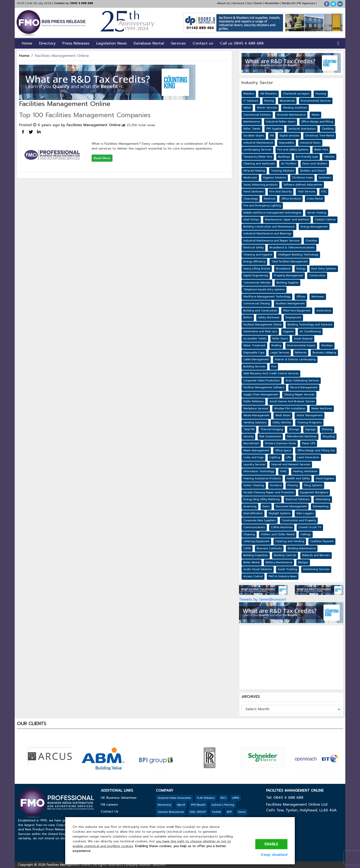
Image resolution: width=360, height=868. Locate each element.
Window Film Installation (290, 409)
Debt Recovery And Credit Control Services (271, 373)
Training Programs (309, 423)
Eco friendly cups (307, 157)
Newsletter (272, 3)
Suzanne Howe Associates (174, 798)
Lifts (289, 457)
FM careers (109, 805)
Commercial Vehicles (257, 283)
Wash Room (283, 415)
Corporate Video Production (262, 381)
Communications (254, 527)
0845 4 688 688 (81, 3)
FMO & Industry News (283, 576)
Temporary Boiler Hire (258, 157)
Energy (301, 269)
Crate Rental (315, 199)
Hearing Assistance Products (262, 478)
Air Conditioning (310, 331)
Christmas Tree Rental (320, 136)
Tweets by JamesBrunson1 (263, 599)
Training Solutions (283, 171)
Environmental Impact (301, 345)
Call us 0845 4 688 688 (242, 43)
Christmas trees (302, 178)
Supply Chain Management (261, 395)
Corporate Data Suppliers (260, 520)
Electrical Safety (253, 248)
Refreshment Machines (302, 437)
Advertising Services (316, 569)
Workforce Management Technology (267, 297)
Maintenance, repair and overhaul (287, 220)
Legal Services (280, 353)
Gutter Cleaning (254, 485)
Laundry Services (254, 465)
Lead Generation (308, 457)
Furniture (276, 485)
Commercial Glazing (257, 304)
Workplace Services (256, 409)
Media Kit (288, 3)
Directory (47, 43)
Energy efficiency (254, 262)
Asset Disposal (303, 339)
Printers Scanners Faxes (280, 443)
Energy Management (314, 227)
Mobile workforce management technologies (272, 213)
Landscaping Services (257, 150)
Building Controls (285, 555)
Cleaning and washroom (259, 164)
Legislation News (111, 43)
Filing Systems (313, 485)
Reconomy (164, 805)
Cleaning (249, 534)
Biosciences (287, 101)
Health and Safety (298, 478)
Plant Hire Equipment (297, 311)
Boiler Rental (252, 562)
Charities (311, 241)
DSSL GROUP (198, 812)
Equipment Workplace (314, 492)
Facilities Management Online (94, 125)
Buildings (284, 157)
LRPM (236, 798)
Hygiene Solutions (275, 178)
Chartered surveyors (296, 94)
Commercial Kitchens (257, 115)
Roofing (276, 345)
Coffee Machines (282, 527)
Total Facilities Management (290, 262)
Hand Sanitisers (253, 192)
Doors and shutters (315, 164)
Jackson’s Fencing (223, 805)
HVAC (284, 471)
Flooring (293, 485)
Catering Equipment (256, 541)
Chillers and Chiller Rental (278, 534)
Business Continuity (269, 548)
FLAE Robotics (206, 798)
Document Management (291, 506)
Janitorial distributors (302, 129)
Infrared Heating (254, 171)
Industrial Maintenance (258, 143)
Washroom (250, 178)
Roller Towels (252, 129)
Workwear (318, 297)
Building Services (254, 367)
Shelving (327, 429)
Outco (242, 812)
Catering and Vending (290, 541)
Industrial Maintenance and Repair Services (271, 241)
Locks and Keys (253, 457)
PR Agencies (306, 3)
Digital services (289, 136)
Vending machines (295, 108)
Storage (294, 429)
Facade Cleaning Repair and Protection (269, 492)
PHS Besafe (198, 805)
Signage (310, 429)
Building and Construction (260, 311)
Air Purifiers (289, 164)
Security (248, 437)
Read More (102, 158)
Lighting (275, 457)
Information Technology (259, 471)
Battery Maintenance (279, 562)
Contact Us (110, 811)
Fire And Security (281, 192)
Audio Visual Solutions (258, 569)
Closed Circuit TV (310, 527)
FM (272, 136)
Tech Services (306, 192)
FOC (324, 192)
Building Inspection (256, 555)
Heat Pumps (251, 220)
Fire (274, 367)
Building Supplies (287, 283)
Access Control (253, 576)
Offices (301, 297)
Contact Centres (325, 220)
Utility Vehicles (282, 423)
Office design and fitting (317, 122)
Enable (271, 844)
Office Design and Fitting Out (316, 451)
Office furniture (291, 199)
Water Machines (322, 409)
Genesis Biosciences (171, 812)
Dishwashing (321, 506)
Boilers (248, 318)
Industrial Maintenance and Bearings (267, 234)
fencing (269, 101)
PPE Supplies (274, 129)
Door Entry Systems (324, 269)
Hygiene (288, 331)
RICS (223, 798)
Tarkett (216, 812)
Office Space (283, 451)
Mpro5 (181, 805)
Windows (327, 345)
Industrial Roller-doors (281, 122)
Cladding (328, 129)
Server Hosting (317, 213)
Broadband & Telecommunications (292, 248)
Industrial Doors (310, 143)
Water (247, 108)
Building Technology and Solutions (310, 325)
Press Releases (76, 43)
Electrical (270, 199)
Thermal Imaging (272, 429)
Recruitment (251, 443)
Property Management (288, 276)
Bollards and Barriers (316, 555)
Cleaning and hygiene (258, 255)
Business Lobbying (324, 353)
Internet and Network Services (291, 465)
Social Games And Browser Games (292, 401)
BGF (229, 812)
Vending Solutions (255, 423)
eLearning (250, 506)
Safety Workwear (269, 318)
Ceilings (306, 534)
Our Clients (255, 3)
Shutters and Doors (312, 171)
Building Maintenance (302, 548)
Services (238, 3)
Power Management (256, 451)
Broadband (283, 269)
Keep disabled (274, 855)
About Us (223, 3)
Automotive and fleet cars (260, 331)
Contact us (203, 43)
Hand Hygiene (325, 478)
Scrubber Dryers (254, 136)
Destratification (253, 513)
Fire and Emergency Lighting (262, 206)
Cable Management (256, 359)
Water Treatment (254, 345)
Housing (321, 94)
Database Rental (149, 43)
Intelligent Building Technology (298, 255)
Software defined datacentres (303, 185)
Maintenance (252, 122)
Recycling (329, 437)
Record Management (304, 387)
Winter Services (267, 108)
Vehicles (329, 157)
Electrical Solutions (298, 499)
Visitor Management (309, 415)
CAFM (247, 548)
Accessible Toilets (255, 339)
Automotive (324, 311)
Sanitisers (325, 178)
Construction (317, 276)
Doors (266, 506)
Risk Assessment (270, 437)
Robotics (249, 94)
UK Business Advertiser (119, 798)
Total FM (249, 429)
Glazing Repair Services (299, 395)
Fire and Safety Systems (293, 150)
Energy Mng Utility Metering (262, 499)
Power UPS (309, 443)
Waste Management (256, 415)
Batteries (301, 353)
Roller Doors (280, 339)
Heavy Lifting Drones (257, 269)
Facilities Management (290, 304)
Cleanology (251, 199)
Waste (315, 115)
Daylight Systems (280, 513)
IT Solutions (251, 101)
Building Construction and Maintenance (269, 227)
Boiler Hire (321, 150)
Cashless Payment (322, 541)
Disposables (287, 143)
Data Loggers (305, 513)
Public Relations (253, 401)
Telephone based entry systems (264, 290)
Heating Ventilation (305, 471)
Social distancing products (260, 185)
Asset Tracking (287, 569)
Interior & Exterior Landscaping (295, 359)
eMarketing (323, 499)
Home (27, 43)
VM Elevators (269, 94)
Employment (293, 318)
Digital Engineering (256, 276)
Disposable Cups (254, 353)
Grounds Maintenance (291, 115)
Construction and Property (299, 520)
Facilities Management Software (264, 387)
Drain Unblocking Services (302, 381)
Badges (303, 562)
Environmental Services (316, 101)
